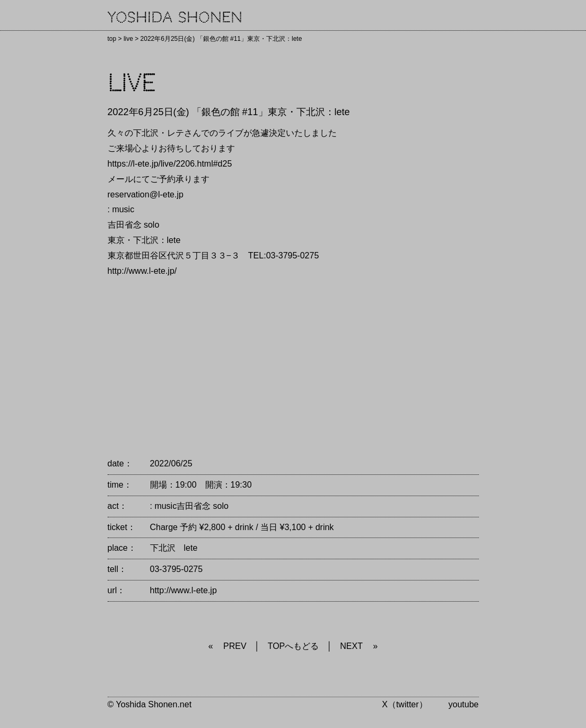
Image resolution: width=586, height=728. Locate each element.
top (112, 39)
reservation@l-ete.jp (146, 194)
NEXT (351, 646)
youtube (464, 704)
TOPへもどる (294, 646)
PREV (235, 646)
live (128, 39)
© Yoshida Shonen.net (150, 704)
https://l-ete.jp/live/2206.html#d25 (170, 164)
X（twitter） (404, 704)
